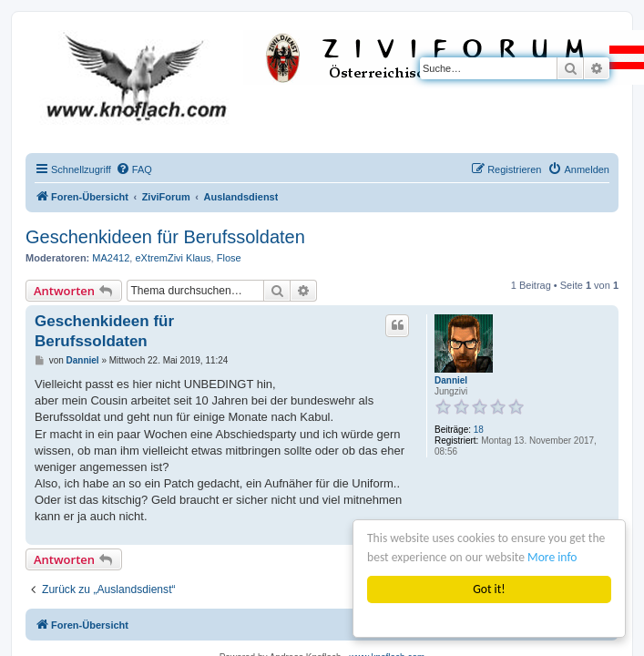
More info (552, 557)
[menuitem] (134, 169)
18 (479, 430)
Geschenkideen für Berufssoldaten (165, 237)
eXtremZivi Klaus (173, 258)
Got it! (489, 589)
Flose (229, 258)
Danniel (451, 380)
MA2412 (111, 258)
